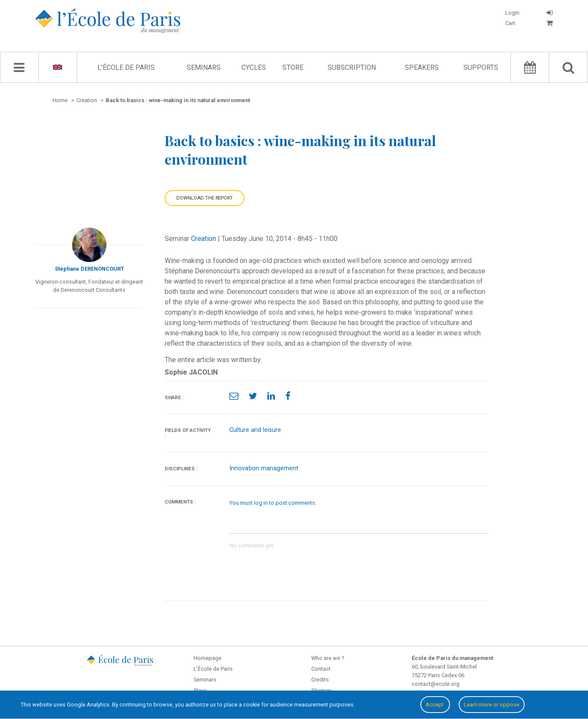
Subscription (352, 67)
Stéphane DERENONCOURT (89, 269)
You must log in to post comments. (273, 503)
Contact (321, 669)
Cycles (254, 67)
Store (293, 67)
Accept (435, 705)
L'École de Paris (126, 67)
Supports (481, 67)
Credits (320, 680)
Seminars (204, 67)
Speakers (422, 67)
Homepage (208, 658)
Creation (203, 239)
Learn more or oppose (492, 705)
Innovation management (264, 468)
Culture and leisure (255, 430)
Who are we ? (328, 658)
